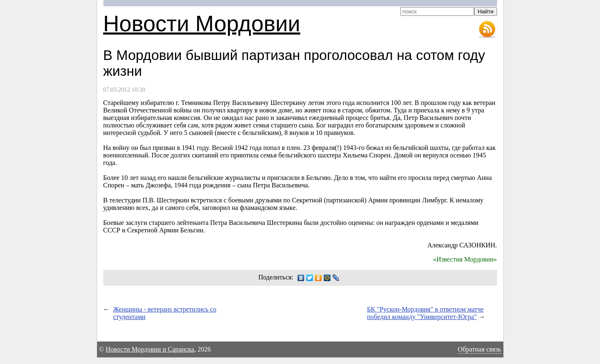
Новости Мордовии (202, 24)
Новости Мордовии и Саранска (150, 349)
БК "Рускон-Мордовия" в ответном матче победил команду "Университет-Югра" (425, 313)
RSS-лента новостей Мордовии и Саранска (487, 30)
